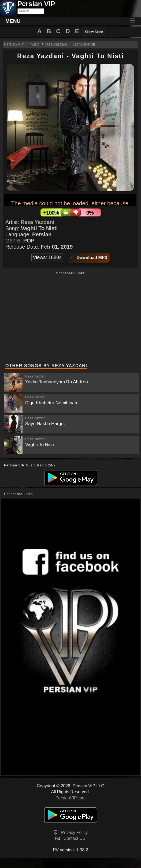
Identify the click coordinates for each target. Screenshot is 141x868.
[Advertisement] (70, 318)
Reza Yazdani (38, 222)
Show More (94, 32)
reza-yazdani (56, 44)
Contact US (75, 838)
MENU (13, 21)
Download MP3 (89, 258)
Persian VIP (14, 44)
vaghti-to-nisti (84, 44)
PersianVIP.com (71, 798)
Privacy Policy (75, 833)
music (34, 44)
